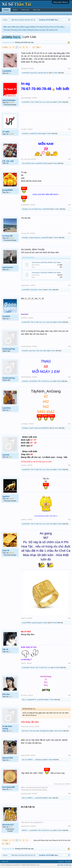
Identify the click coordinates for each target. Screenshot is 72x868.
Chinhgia (25, 209)
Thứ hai (39, 27)
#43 (69, 129)
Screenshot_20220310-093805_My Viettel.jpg (47, 273)
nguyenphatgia (9, 100)
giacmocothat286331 (42, 428)
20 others (55, 163)
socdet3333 (26, 73)
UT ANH (6, 132)
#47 (69, 285)
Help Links (37, 10)
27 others (56, 238)
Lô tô (56, 30)
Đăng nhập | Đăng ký (61, 2)
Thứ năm (60, 27)
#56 (69, 695)
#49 (69, 346)
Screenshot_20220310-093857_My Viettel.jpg (47, 262)
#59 (69, 794)
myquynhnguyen (34, 238)
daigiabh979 (32, 700)
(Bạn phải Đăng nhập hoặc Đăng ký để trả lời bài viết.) (52, 840)
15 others (55, 73)
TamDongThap (9, 349)
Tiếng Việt (5, 862)
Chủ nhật (22, 30)
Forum (6, 10)
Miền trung (24, 27)
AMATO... (31, 760)
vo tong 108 (7, 236)
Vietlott (32, 27)
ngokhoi (6, 496)
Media (15, 10)
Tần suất (49, 30)
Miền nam (7, 27)
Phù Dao (6, 694)
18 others (57, 667)
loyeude (6, 455)
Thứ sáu (7, 30)
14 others (49, 133)
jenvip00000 (8, 190)
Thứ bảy (14, 30)
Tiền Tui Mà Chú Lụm (38, 102)
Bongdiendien (45, 731)
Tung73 (31, 428)
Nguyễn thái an (43, 73)
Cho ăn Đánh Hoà (28, 163)
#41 (69, 68)
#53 (69, 520)
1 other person (58, 731)
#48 (69, 318)
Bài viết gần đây (23, 13)
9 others (59, 381)
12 (34, 47)
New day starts (42, 351)
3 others (53, 351)
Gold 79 (6, 551)
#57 (69, 727)
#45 (69, 205)
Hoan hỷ (41, 290)
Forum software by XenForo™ (20, 865)
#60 (69, 826)
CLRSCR (6, 316)
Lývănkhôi (7, 71)
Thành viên (25, 10)
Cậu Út (5, 649)
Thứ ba (46, 27)
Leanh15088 (26, 623)
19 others (59, 524)
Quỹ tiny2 (34, 73)
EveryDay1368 (9, 787)
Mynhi (40, 133)
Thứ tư (53, 27)
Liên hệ (61, 862)
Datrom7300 (8, 758)
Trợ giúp (68, 862)
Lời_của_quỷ (8, 161)
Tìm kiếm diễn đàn (9, 13)
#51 (69, 377)
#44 (69, 159)
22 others (49, 798)
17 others (59, 469)
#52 (69, 465)
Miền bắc (16, 27)
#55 (69, 663)
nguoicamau (8, 267)
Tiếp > (38, 47)
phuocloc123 (8, 825)
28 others (56, 428)
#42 (69, 98)
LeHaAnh (25, 133)
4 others (50, 290)
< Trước (5, 47)
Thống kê (30, 30)
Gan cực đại (40, 30)
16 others (59, 830)
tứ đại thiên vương (7, 727)
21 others (59, 102)
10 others (50, 760)
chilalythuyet (39, 760)
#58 (69, 755)
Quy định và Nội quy (64, 865)
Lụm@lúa (7, 408)
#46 (69, 233)
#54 (69, 618)
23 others (56, 209)
